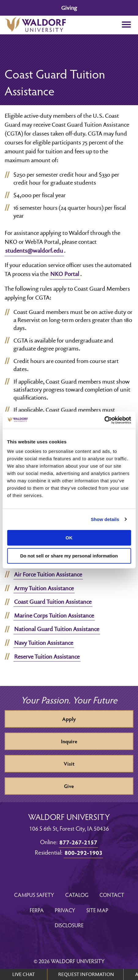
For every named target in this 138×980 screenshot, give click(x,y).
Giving (69, 8)
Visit (69, 764)
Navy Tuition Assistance (44, 643)
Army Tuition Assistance (44, 588)
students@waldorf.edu (34, 251)
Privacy (65, 910)
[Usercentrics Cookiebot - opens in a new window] (104, 420)
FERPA (37, 910)
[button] (126, 25)
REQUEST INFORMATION (86, 974)
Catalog (77, 895)
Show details (105, 519)
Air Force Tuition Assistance (48, 574)
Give (69, 786)
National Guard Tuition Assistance (57, 629)
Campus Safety (34, 895)
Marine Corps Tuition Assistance (54, 615)
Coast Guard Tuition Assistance (53, 602)
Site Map (97, 910)
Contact (112, 895)
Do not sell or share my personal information (69, 556)
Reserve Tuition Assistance (47, 657)
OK (69, 538)
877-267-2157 (78, 842)
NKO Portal (65, 274)
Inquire (69, 741)
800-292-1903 (84, 852)
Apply (69, 719)
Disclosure (69, 925)
